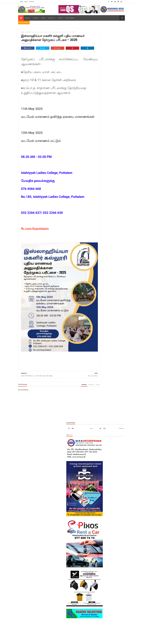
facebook (79, 385)
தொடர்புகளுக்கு (70, 18)
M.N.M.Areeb (49, 641)
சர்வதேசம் (36, 18)
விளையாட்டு (52, 18)
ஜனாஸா (102, 454)
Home (21, 2)
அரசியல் (60, 18)
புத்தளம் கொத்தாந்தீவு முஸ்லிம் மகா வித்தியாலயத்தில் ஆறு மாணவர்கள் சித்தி (113, 319)
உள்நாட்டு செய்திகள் (105, 451)
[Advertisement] (108, 239)
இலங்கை (28, 18)
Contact (32, 2)
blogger (72, 385)
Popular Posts (100, 302)
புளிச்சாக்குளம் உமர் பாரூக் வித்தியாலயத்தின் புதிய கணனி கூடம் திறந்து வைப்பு (113, 345)
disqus (85, 385)
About (26, 2)
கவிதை (43, 18)
